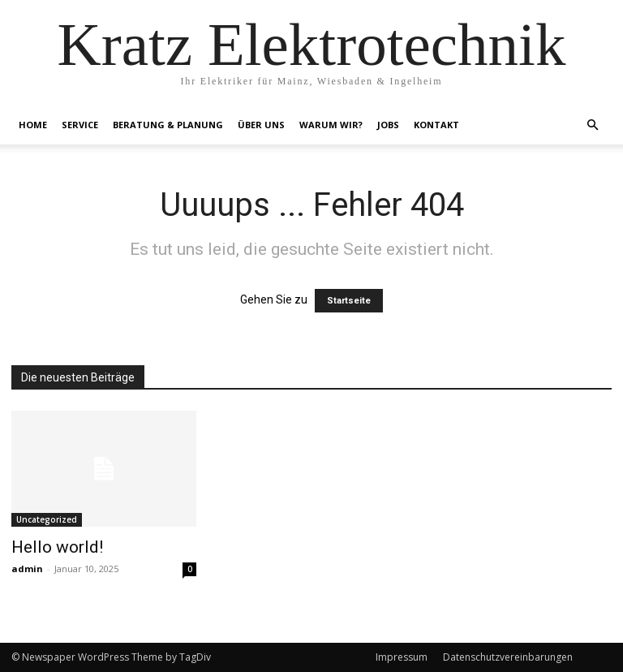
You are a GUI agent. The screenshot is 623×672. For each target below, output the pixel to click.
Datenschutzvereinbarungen (508, 657)
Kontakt (436, 125)
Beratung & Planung (168, 125)
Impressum (402, 657)
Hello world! (57, 547)
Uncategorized (47, 519)
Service (80, 125)
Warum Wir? (331, 125)
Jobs (388, 125)
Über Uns (261, 125)
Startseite (349, 301)
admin (27, 569)
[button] (592, 125)
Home (33, 125)
